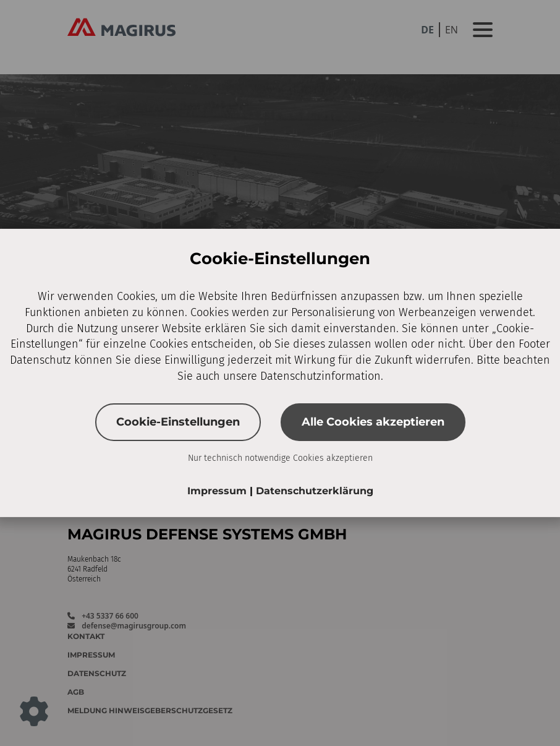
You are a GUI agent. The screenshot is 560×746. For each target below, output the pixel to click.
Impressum (218, 491)
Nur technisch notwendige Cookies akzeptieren (280, 458)
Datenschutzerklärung (315, 491)
